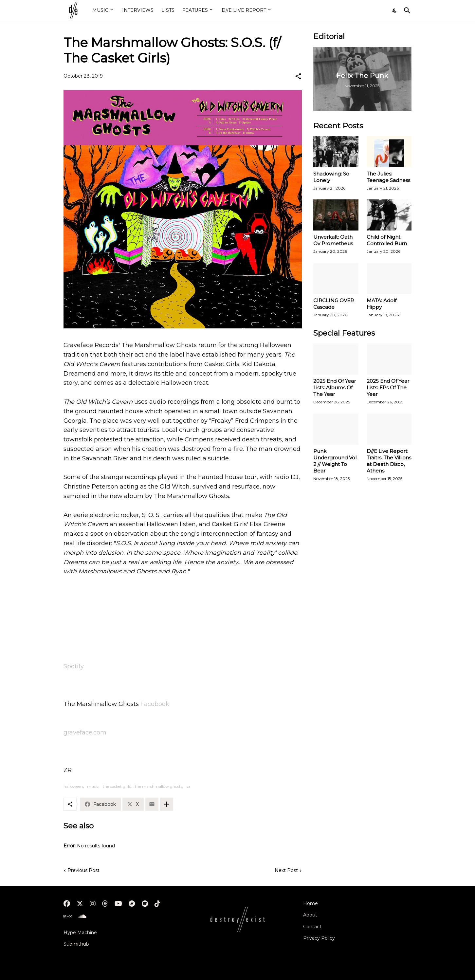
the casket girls (117, 786)
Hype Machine (80, 933)
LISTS (168, 10)
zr (189, 786)
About (310, 915)
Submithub (76, 944)
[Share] (298, 76)
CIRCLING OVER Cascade (334, 304)
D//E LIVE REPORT (244, 10)
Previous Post (83, 870)
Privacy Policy (319, 938)
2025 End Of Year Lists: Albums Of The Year (335, 388)
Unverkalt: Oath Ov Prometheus (333, 240)
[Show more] (167, 804)
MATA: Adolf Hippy (382, 304)
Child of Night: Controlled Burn (387, 240)
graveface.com (85, 732)
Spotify (74, 666)
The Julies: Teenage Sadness (388, 177)
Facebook (155, 704)
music (93, 786)
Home (311, 903)
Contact (312, 927)
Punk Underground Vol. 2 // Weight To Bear (335, 461)
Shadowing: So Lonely (331, 177)
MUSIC (100, 10)
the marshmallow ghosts (159, 786)
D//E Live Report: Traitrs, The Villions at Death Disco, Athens (389, 461)
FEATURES (195, 10)
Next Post (286, 870)
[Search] (406, 10)
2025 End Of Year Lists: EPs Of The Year (388, 388)
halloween (73, 786)
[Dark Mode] (395, 10)
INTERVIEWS (138, 10)
